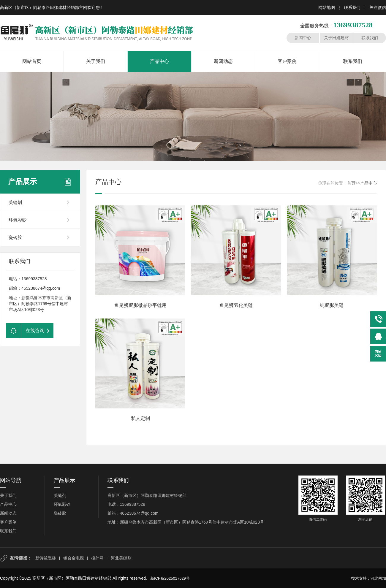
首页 (351, 183)
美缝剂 (15, 202)
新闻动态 (223, 61)
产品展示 (23, 182)
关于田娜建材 (336, 38)
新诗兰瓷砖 (46, 558)
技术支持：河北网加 (369, 578)
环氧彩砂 (18, 220)
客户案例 (287, 61)
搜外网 (97, 558)
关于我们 (96, 61)
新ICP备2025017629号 (170, 578)
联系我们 (352, 7)
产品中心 (159, 61)
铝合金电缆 (74, 558)
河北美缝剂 (121, 558)
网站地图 (327, 7)
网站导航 (11, 480)
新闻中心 (303, 38)
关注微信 (378, 7)
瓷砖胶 (15, 237)
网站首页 (32, 61)
